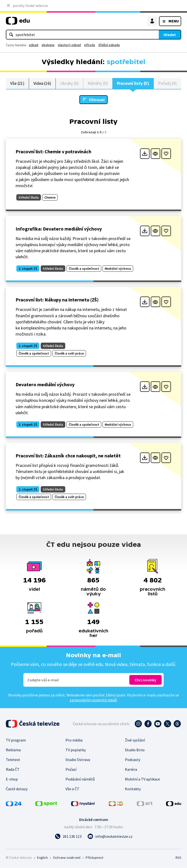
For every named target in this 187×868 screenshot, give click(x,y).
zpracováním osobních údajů (93, 700)
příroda (90, 45)
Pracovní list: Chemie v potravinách (53, 152)
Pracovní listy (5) (133, 83)
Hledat (170, 35)
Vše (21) (17, 83)
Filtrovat (97, 100)
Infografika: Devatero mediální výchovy (59, 229)
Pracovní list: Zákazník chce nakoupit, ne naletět (68, 456)
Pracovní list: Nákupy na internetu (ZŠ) (57, 300)
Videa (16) (42, 83)
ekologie (48, 45)
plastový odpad (69, 45)
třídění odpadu (109, 45)
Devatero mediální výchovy (45, 385)
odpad (33, 45)
